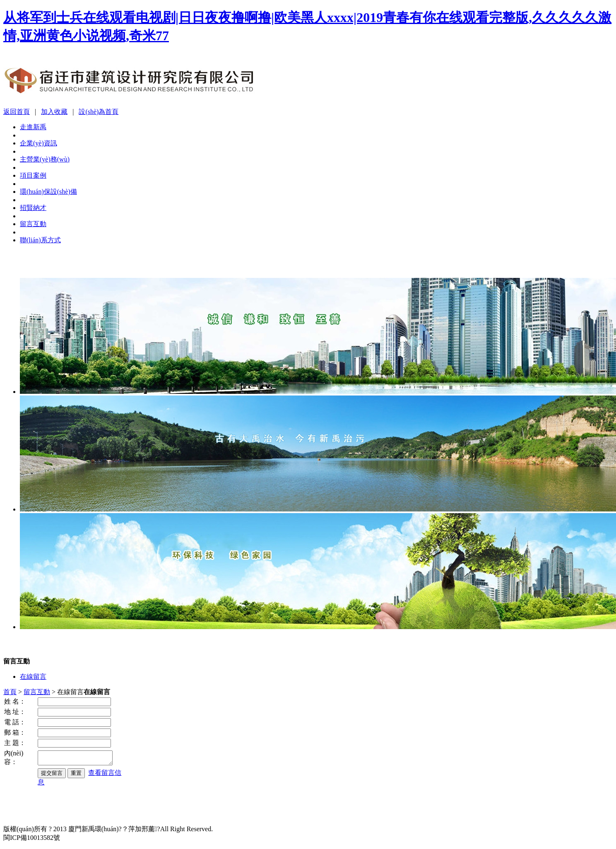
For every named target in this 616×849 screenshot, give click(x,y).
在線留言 (33, 677)
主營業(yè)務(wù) (45, 159)
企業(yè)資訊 (38, 143)
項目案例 (33, 175)
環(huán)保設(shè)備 (48, 192)
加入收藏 (54, 112)
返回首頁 (17, 112)
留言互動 (33, 224)
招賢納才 (33, 208)
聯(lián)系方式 (40, 240)
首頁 (10, 692)
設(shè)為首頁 (99, 112)
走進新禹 (33, 127)
